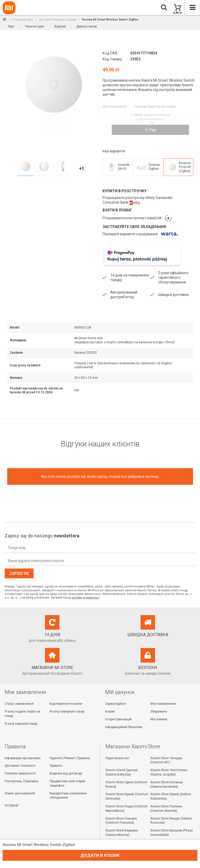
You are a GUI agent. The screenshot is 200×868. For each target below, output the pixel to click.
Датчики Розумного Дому (57, 20)
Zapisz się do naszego (42, 535)
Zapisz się (19, 573)
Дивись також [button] (87, 26)
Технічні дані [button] (34, 26)
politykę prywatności (86, 597)
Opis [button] (11, 26)
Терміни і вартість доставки (154, 106)
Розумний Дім (23, 20)
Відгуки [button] (60, 26)
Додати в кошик (100, 855)
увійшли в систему (143, 476)
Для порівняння (114, 106)
